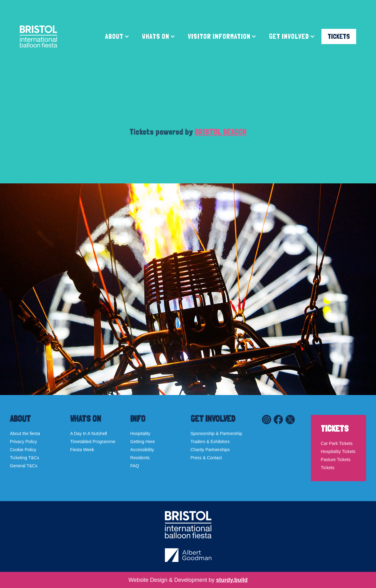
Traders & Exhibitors (210, 442)
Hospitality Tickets (338, 451)
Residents (140, 458)
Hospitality (140, 433)
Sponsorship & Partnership (217, 433)
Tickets (328, 468)
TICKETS (339, 36)
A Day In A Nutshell (88, 433)
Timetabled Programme (93, 442)
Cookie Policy (23, 450)
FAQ (135, 466)
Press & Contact (206, 458)
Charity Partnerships (210, 450)
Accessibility (142, 450)
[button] (117, 36)
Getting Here (142, 442)
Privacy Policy (23, 442)
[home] (38, 36)
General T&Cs (24, 466)
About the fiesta (25, 433)
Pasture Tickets (336, 460)
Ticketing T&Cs (24, 458)
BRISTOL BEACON (221, 132)
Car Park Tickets (337, 443)
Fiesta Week (82, 450)
